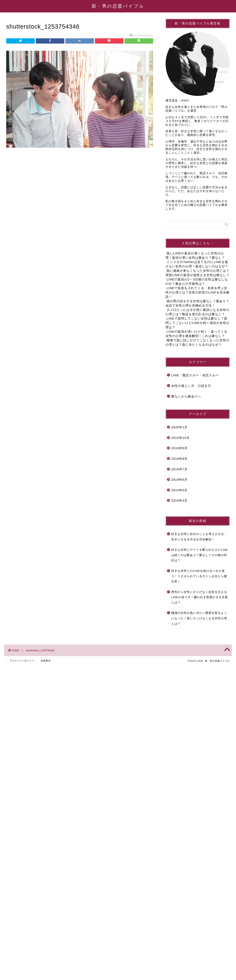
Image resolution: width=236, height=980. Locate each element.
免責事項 (46, 661)
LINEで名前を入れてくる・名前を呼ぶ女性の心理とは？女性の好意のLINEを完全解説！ (198, 292)
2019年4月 (179, 500)
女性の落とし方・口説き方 (191, 386)
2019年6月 (179, 480)
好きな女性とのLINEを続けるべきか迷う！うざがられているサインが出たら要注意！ (199, 576)
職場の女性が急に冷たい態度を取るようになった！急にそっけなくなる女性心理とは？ (199, 618)
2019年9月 (179, 448)
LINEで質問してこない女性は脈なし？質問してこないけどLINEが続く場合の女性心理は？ (198, 323)
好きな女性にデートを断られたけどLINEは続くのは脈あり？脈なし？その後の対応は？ (200, 555)
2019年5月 (179, 490)
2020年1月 (179, 427)
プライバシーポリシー (22, 661)
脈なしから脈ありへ (186, 396)
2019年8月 (179, 459)
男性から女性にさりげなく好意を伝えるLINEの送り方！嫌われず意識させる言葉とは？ (200, 597)
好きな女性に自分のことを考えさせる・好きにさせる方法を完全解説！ (199, 537)
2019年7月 (179, 469)
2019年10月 (180, 438)
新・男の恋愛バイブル (118, 6)
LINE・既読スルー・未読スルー (195, 375)
